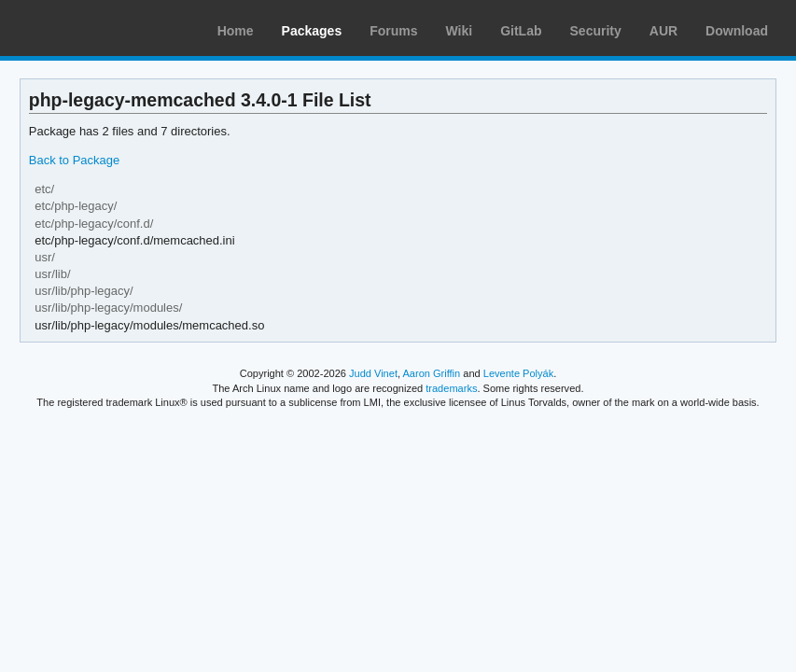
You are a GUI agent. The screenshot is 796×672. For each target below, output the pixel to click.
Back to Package (74, 160)
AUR (663, 31)
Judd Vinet (373, 373)
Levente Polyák (518, 373)
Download (737, 31)
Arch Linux (103, 28)
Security (596, 31)
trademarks (451, 388)
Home (236, 31)
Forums (393, 31)
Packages (312, 31)
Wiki (460, 31)
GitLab (521, 31)
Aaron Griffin (431, 373)
